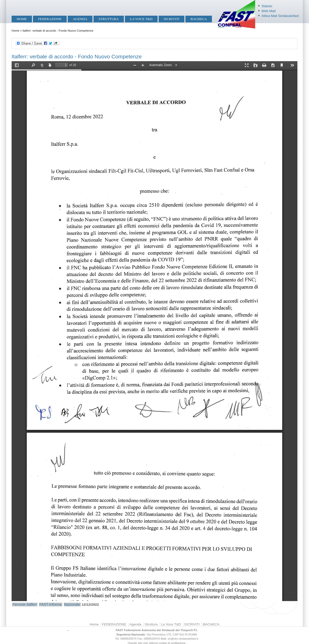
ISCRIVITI (171, 19)
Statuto (267, 6)
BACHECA (199, 19)
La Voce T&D (141, 19)
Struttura (109, 19)
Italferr (32, 604)
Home (22, 19)
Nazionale (72, 604)
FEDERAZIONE (50, 19)
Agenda (80, 19)
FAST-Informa (50, 604)
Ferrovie (19, 604)
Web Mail (268, 11)
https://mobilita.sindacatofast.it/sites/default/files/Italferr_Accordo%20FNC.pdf (154, 331)
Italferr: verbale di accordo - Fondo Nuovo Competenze (77, 56)
